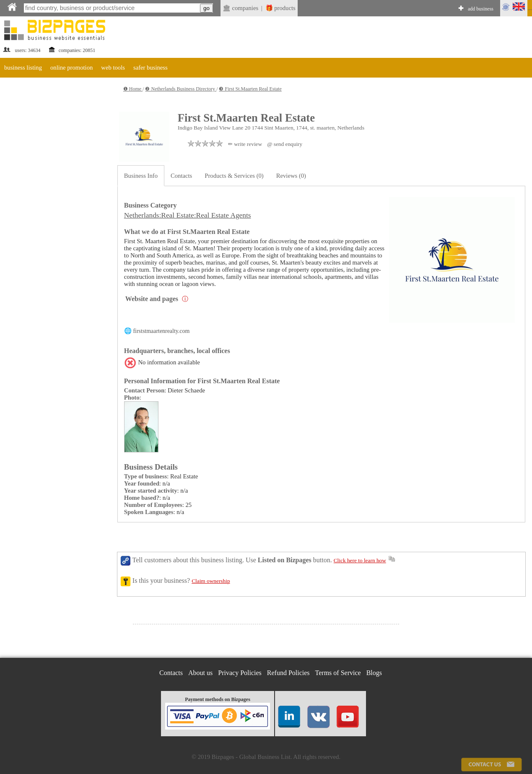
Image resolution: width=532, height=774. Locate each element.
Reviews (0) (291, 176)
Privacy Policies (240, 673)
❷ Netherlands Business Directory (181, 89)
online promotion (71, 68)
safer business (151, 68)
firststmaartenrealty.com (161, 331)
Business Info (141, 176)
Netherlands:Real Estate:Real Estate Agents (188, 215)
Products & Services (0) (234, 176)
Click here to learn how (360, 560)
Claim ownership (211, 581)
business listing (23, 68)
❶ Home (133, 89)
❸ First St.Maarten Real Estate (250, 89)
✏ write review (245, 144)
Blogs (374, 673)
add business (481, 9)
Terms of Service (338, 673)
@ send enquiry (285, 144)
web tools (113, 68)
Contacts (181, 176)
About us (200, 673)
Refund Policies (288, 673)
